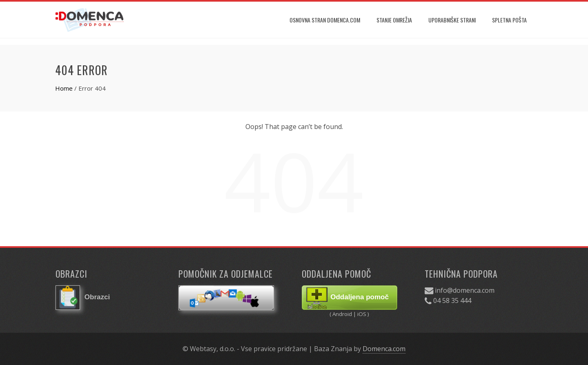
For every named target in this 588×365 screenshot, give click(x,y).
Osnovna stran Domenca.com (325, 20)
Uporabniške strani (452, 20)
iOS (362, 314)
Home (64, 88)
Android (343, 314)
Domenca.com (384, 349)
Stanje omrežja (394, 20)
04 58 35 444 (452, 300)
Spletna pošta (509, 20)
